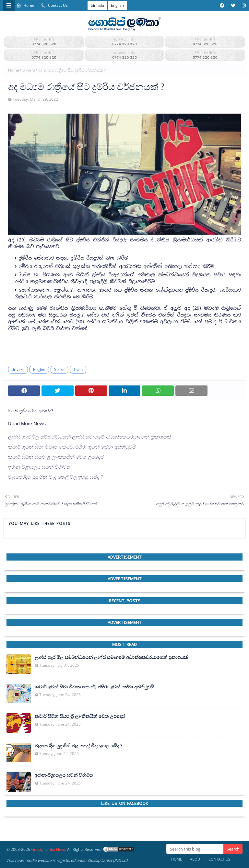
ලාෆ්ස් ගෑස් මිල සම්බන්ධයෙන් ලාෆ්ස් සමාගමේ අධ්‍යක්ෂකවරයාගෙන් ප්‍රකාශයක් (90, 437)
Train (78, 369)
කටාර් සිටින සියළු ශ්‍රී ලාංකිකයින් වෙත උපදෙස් (56, 457)
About (196, 859)
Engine (39, 369)
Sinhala (97, 5)
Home (25, 5)
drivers (29, 70)
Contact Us (54, 5)
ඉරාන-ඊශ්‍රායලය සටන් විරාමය (39, 467)
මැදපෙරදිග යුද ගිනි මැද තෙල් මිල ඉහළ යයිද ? (56, 477)
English (117, 5)
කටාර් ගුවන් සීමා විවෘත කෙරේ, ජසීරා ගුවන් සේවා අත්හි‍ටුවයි (72, 447)
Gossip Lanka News (49, 849)
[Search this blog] (195, 849)
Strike (59, 369)
